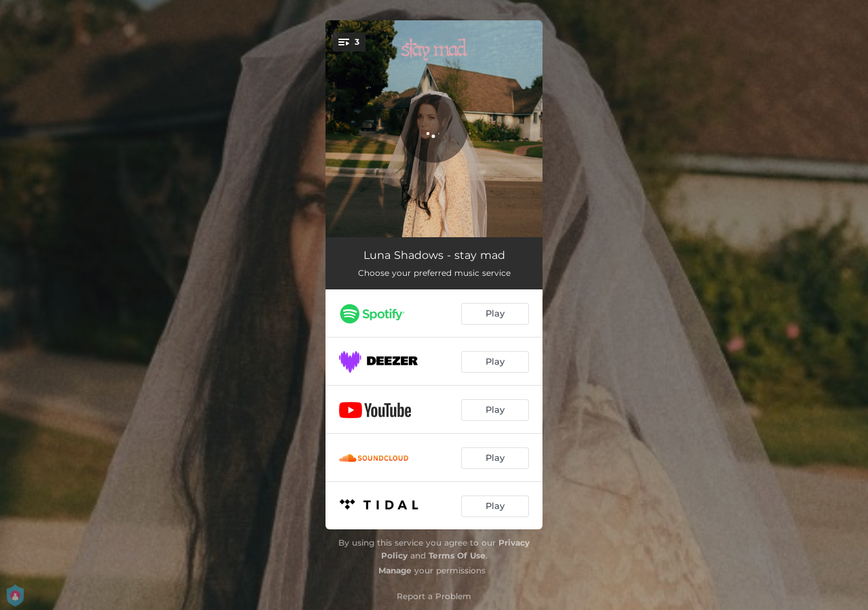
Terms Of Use (457, 555)
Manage (395, 570)
